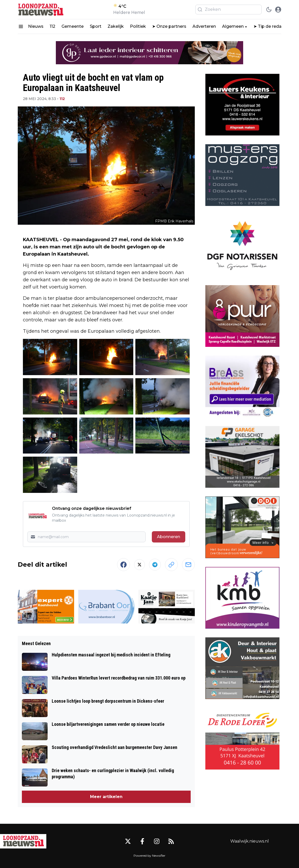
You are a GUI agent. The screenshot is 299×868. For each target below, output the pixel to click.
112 (52, 26)
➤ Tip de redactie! (272, 26)
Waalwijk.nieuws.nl (250, 841)
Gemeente (73, 26)
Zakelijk (116, 26)
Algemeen (233, 26)
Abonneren (169, 537)
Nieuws (36, 26)
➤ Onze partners (169, 26)
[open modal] (278, 10)
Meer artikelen (106, 797)
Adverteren (204, 26)
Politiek (138, 26)
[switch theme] (269, 10)
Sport (96, 26)
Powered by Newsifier (150, 856)
